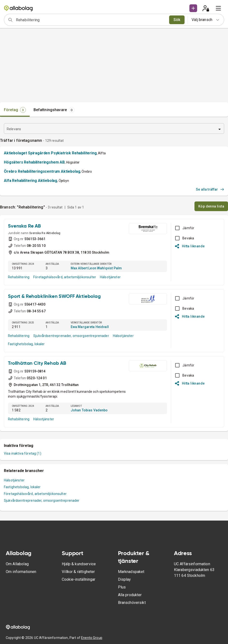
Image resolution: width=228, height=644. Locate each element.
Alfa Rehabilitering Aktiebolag (31, 181)
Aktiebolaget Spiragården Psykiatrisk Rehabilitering (50, 153)
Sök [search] (177, 20)
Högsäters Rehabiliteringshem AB (34, 162)
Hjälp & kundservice (79, 564)
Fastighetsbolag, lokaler (26, 344)
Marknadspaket (131, 572)
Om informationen (21, 572)
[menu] (218, 8)
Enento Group (92, 638)
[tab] (15, 110)
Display (124, 579)
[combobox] (91, 20)
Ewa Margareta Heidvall (90, 327)
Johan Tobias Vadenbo (89, 410)
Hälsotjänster (110, 277)
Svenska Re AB (24, 226)
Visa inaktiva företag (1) (23, 453)
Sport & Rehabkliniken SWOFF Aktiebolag (54, 297)
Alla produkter (130, 595)
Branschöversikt (132, 603)
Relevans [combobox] (14, 129)
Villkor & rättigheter (78, 572)
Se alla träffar (210, 189)
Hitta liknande (190, 246)
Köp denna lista (211, 206)
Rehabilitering (19, 277)
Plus (122, 587)
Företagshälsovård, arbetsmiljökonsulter (65, 277)
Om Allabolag (17, 564)
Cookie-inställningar (79, 579)
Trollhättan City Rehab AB (37, 364)
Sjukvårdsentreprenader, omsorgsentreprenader (71, 336)
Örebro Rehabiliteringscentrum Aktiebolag (42, 171)
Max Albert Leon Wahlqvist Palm (96, 268)
